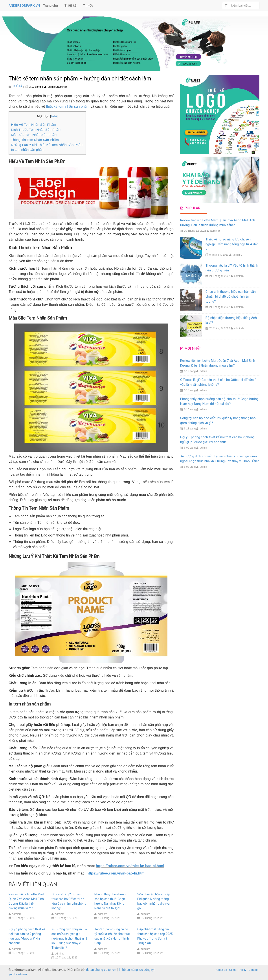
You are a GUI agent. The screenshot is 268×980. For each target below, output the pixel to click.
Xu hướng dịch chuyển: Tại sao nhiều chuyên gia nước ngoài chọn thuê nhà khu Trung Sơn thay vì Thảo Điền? (70, 938)
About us (221, 970)
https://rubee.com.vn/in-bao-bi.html (116, 873)
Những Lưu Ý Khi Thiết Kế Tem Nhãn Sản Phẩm (47, 145)
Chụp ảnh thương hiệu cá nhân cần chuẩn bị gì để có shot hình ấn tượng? (231, 297)
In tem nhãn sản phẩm (28, 150)
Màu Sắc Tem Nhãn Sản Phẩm (34, 135)
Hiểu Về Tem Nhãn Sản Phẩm (34, 125)
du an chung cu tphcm (101, 970)
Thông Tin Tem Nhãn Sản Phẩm (35, 140)
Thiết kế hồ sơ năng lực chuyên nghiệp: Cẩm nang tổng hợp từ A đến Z (232, 244)
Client (233, 970)
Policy (243, 970)
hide (54, 116)
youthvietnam (18, 974)
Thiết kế (70, 5)
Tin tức (88, 5)
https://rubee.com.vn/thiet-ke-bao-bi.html (130, 866)
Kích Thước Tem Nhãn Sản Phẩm (36, 130)
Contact (253, 970)
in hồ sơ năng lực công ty (136, 970)
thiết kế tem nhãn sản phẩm (68, 106)
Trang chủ (50, 5)
